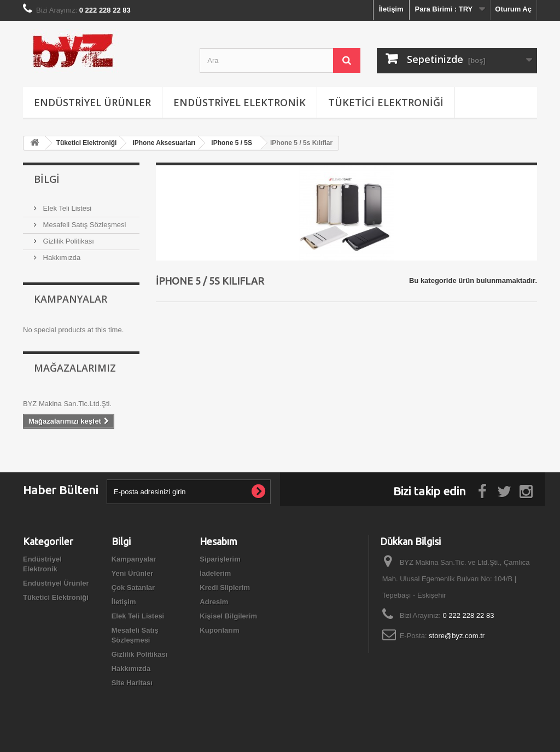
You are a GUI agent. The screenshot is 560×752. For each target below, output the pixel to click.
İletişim (391, 9)
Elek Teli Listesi (66, 208)
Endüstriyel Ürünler (92, 102)
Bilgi (47, 179)
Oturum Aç (513, 9)
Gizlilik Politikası (68, 241)
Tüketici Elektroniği (386, 102)
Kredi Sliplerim (225, 588)
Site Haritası (132, 683)
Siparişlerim (220, 559)
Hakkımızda (61, 258)
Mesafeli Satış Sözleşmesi (83, 225)
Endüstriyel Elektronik (240, 102)
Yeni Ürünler (133, 573)
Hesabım (218, 541)
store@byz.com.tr (457, 636)
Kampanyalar (71, 299)
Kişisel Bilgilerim (228, 616)
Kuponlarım (219, 630)
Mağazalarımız (75, 368)
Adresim (214, 602)
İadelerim (215, 573)
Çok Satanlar (133, 588)
